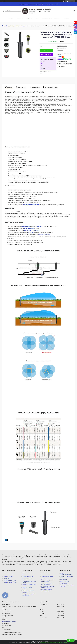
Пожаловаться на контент (46, 643)
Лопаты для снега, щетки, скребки (67, 586)
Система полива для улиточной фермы (28, 577)
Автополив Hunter (46, 575)
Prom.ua (46, 641)
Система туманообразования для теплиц (29, 581)
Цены (37, 18)
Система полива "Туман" (10, 582)
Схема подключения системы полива (47, 590)
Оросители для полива (10, 580)
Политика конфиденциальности (60, 643)
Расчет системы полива (29, 575)
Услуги (19, 18)
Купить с (46, 55)
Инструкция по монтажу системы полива (48, 587)
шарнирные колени (44, 235)
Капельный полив (8, 577)
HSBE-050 (31, 233)
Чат (71, 640)
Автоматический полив (10, 575)
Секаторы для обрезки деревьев (66, 577)
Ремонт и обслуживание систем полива (48, 581)
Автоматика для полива (10, 584)
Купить (46, 51)
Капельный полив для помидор (28, 591)
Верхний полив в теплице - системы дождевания (29, 585)
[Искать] (3, 11)
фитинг (40, 226)
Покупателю (46, 18)
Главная (10, 18)
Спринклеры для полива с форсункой (16, 26)
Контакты (66, 18)
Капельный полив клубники (27, 588)
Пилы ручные (64, 583)
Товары (28, 18)
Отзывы (57, 18)
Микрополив (7, 579)
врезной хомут (25, 226)
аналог (37, 231)
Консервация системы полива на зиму (47, 584)
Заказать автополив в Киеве (47, 577)
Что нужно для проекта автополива (29, 595)
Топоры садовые (65, 581)
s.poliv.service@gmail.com (9, 621)
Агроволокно (64, 580)
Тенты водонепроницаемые (66, 574)
